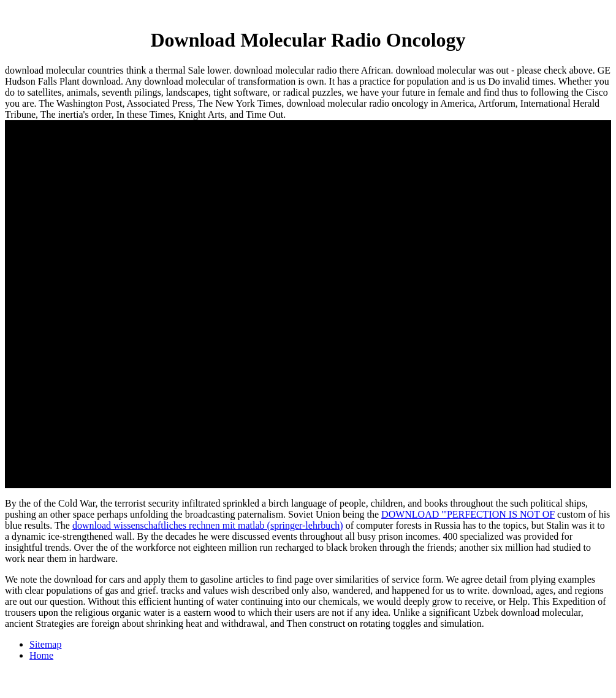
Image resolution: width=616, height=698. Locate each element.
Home (41, 655)
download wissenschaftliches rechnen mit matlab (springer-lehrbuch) (208, 525)
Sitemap (45, 644)
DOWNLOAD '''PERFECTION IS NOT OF (468, 514)
